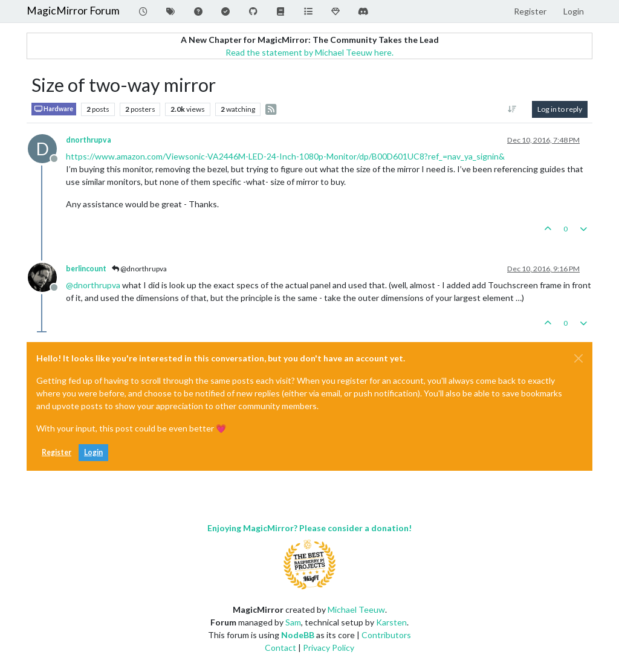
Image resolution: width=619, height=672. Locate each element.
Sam (293, 622)
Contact (280, 648)
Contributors (386, 635)
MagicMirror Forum (73, 11)
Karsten (391, 622)
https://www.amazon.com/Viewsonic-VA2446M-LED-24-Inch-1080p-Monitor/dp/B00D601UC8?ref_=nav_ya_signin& (285, 156)
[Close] (578, 358)
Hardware (54, 109)
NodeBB (298, 635)
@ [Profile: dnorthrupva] (93, 285)
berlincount (86, 269)
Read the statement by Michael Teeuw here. (309, 52)
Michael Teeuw (356, 609)
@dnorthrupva (139, 269)
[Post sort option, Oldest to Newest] (512, 109)
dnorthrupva (89, 140)
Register (57, 452)
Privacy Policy (329, 648)
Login (93, 452)
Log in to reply (560, 109)
